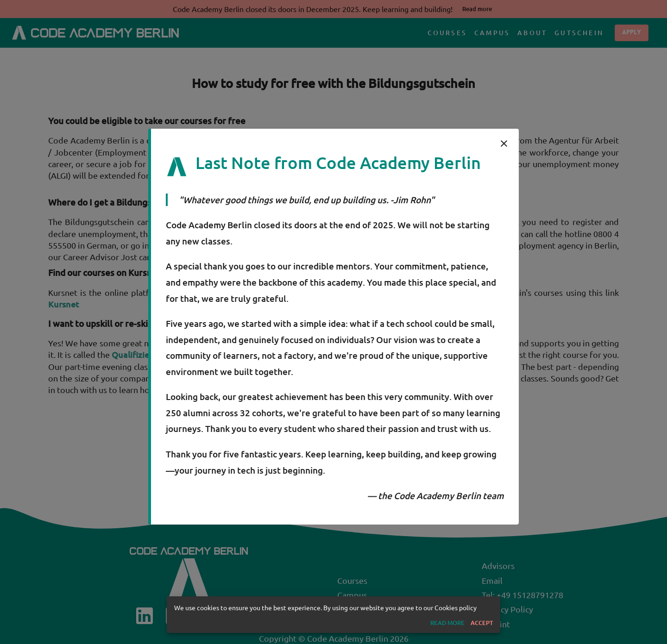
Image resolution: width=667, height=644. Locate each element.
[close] (504, 144)
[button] (447, 623)
